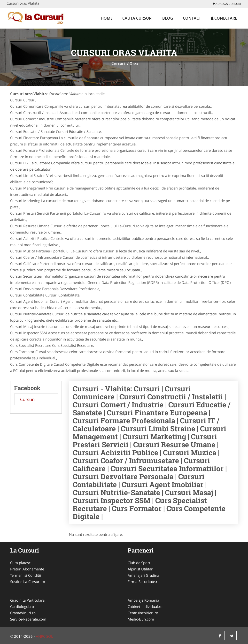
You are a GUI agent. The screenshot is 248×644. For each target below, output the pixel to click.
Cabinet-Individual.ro (145, 606)
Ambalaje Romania (143, 600)
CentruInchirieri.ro (143, 613)
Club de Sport (139, 563)
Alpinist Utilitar (140, 569)
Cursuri (118, 63)
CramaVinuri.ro (23, 613)
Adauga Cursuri (227, 4)
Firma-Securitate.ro (144, 582)
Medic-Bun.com (141, 619)
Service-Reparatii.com (28, 619)
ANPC (41, 636)
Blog (168, 18)
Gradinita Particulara (27, 600)
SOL (50, 636)
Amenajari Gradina (143, 575)
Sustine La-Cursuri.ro (28, 582)
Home (107, 18)
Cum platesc (20, 563)
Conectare (224, 18)
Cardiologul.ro (22, 606)
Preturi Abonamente (27, 569)
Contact (192, 18)
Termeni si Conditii (26, 575)
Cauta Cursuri (137, 18)
